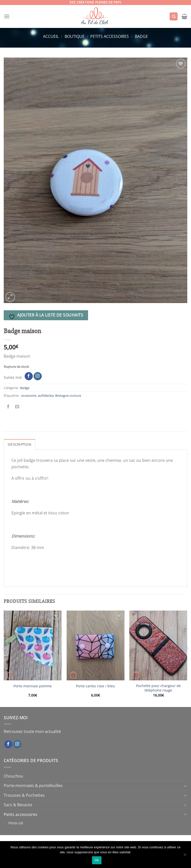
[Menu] (7, 16)
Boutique (75, 36)
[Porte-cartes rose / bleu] (95, 645)
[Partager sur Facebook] (8, 407)
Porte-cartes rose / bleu (95, 686)
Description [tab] (20, 444)
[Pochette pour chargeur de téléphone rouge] (158, 645)
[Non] (185, 856)
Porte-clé (16, 823)
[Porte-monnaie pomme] (33, 645)
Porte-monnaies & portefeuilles (33, 786)
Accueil (51, 36)
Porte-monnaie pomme (33, 686)
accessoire (29, 395)
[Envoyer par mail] (17, 407)
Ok (97, 860)
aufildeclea (46, 395)
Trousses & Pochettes (24, 795)
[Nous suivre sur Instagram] (38, 376)
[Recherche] (174, 17)
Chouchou (13, 776)
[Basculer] (185, 786)
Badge (141, 36)
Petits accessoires (110, 36)
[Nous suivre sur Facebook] (29, 376)
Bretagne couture (68, 395)
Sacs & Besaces (18, 805)
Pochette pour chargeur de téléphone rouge (158, 688)
